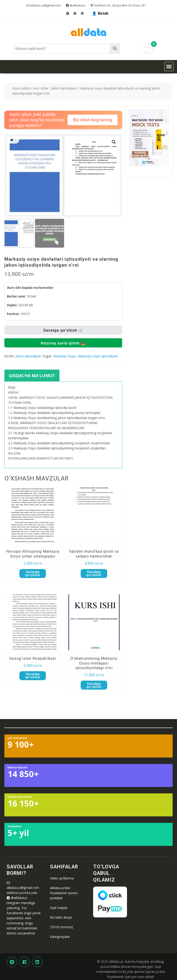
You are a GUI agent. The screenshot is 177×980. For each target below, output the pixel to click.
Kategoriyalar (60, 937)
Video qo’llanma (62, 878)
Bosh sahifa (21, 88)
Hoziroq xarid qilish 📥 (63, 343)
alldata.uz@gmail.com (23, 888)
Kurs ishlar (41, 88)
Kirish (103, 13)
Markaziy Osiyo (64, 356)
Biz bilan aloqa (61, 917)
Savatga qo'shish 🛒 (63, 330)
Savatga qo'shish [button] (33, 573)
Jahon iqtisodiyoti (64, 88)
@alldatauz (19, 898)
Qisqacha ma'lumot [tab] (32, 376)
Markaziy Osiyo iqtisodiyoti (98, 356)
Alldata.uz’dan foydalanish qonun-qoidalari (64, 893)
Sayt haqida (59, 908)
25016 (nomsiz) (62, 927)
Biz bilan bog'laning (93, 120)
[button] (169, 66)
